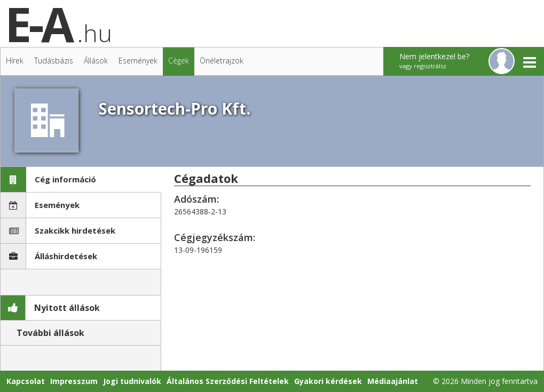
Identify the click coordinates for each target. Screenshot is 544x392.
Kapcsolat (26, 381)
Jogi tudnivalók (132, 381)
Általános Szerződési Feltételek (228, 381)
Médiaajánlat (393, 381)
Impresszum (74, 381)
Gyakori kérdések (328, 381)
